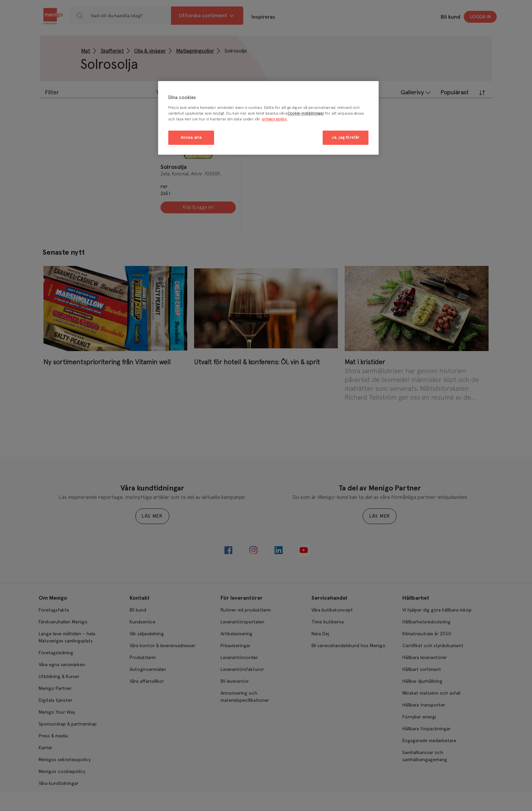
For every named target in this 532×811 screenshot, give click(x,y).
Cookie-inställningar (306, 113)
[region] (268, 118)
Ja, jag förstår (346, 138)
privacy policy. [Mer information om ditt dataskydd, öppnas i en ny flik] (275, 119)
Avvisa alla (191, 138)
